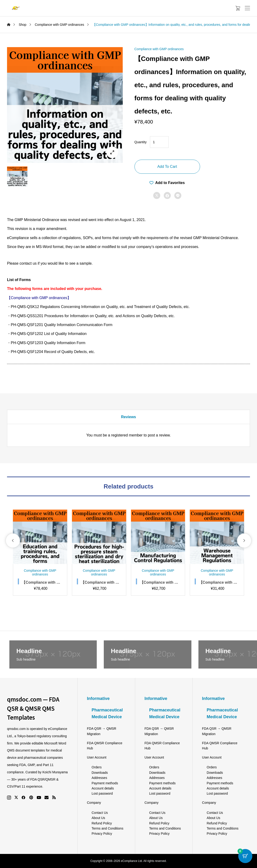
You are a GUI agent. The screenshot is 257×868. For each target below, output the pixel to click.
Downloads (100, 773)
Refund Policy (102, 823)
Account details (103, 788)
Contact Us (100, 813)
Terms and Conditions (107, 828)
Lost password (102, 793)
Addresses (99, 778)
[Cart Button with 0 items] (245, 856)
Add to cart (167, 167)
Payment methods (105, 783)
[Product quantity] (159, 142)
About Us (98, 818)
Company (94, 803)
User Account (97, 757)
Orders (97, 767)
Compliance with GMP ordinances (159, 49)
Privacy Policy (102, 834)
